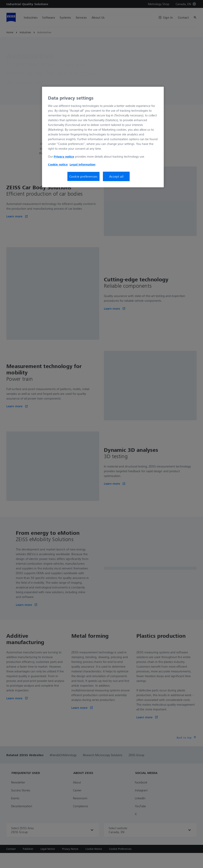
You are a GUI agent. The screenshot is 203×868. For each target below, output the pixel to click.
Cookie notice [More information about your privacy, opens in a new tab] (58, 164)
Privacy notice (64, 156)
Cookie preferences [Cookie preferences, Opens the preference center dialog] (83, 176)
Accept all (116, 176)
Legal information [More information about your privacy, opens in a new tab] (82, 164)
